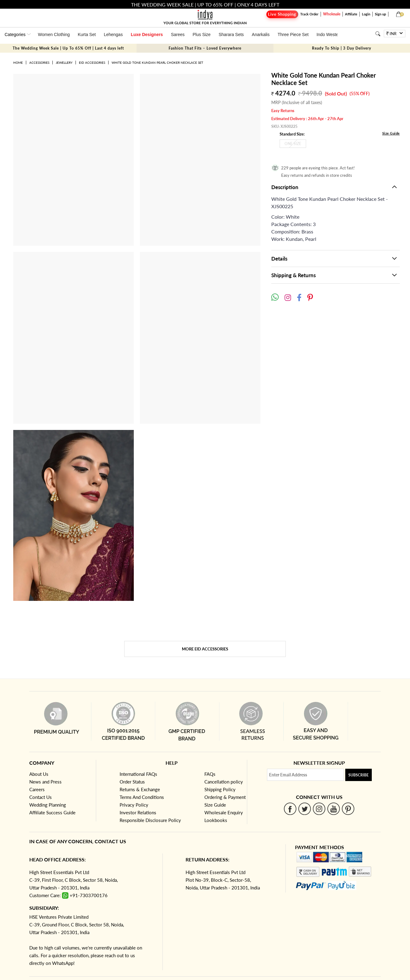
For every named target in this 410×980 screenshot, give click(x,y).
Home (18, 63)
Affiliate (351, 14)
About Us (39, 774)
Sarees (178, 34)
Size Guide (391, 133)
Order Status (132, 782)
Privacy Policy (134, 805)
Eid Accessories (92, 63)
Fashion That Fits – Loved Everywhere (205, 48)
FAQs (210, 774)
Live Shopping (282, 14)
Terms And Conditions (142, 797)
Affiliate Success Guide (52, 812)
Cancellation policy (224, 782)
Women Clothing (54, 34)
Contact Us (41, 797)
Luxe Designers (147, 34)
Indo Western (329, 34)
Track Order (309, 14)
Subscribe (359, 775)
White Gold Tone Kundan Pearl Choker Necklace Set (157, 63)
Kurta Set (87, 34)
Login (366, 14)
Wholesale (332, 14)
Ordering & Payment (225, 797)
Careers (37, 789)
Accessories (39, 63)
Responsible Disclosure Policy (150, 820)
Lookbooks (216, 820)
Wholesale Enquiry (224, 812)
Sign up (380, 14)
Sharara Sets (231, 34)
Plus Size (202, 34)
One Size (293, 144)
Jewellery (64, 63)
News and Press (45, 782)
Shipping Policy (220, 789)
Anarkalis (261, 34)
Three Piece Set (293, 34)
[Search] (378, 34)
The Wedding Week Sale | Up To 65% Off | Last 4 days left (68, 48)
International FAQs (138, 774)
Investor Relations (138, 812)
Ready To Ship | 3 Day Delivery (342, 48)
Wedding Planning (48, 805)
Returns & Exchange (140, 789)
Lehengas (113, 34)
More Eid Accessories (205, 649)
